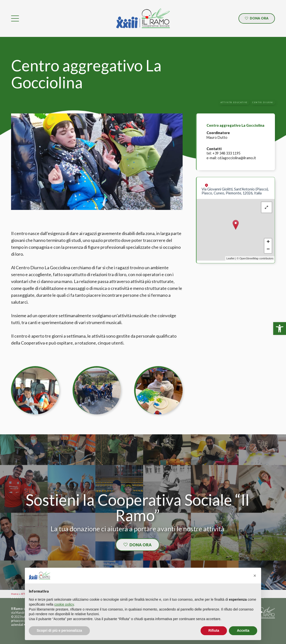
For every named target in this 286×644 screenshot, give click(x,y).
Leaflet (230, 258)
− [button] (268, 250)
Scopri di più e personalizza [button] (59, 630)
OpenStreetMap (249, 258)
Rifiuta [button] (214, 630)
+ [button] (268, 242)
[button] (255, 576)
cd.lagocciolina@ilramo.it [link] (237, 158)
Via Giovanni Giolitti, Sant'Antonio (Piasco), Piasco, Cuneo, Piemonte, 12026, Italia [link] (235, 191)
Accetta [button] (243, 630)
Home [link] (15, 594)
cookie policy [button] (64, 604)
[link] (280, 329)
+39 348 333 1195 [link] (226, 153)
